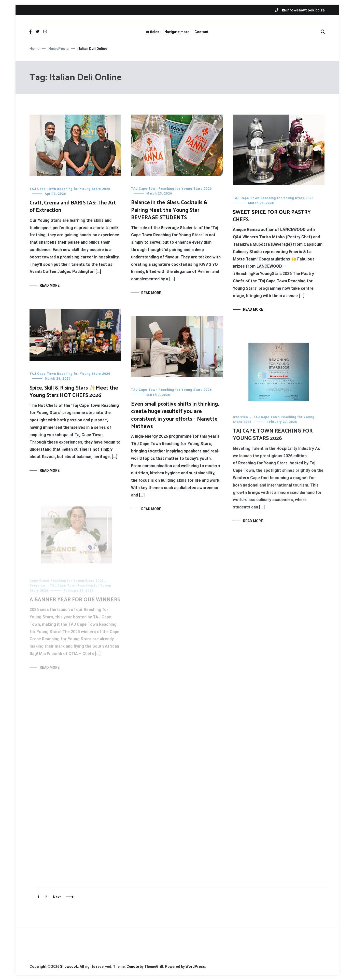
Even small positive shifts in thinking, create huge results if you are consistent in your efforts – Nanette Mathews (175, 417)
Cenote (133, 967)
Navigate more (177, 32)
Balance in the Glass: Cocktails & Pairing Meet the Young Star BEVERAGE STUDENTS (169, 210)
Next (57, 897)
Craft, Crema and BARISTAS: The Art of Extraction (73, 207)
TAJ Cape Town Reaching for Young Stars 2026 (70, 189)
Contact (201, 32)
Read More (50, 285)
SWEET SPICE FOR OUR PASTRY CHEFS (272, 216)
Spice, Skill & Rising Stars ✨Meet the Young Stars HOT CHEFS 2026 (74, 392)
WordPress (195, 967)
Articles (153, 32)
